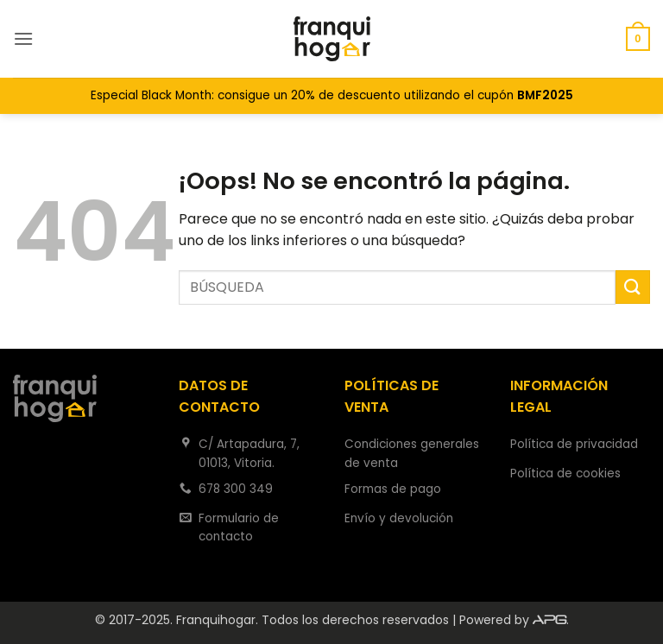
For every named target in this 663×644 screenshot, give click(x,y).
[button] (23, 38)
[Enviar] (633, 287)
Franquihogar (216, 620)
